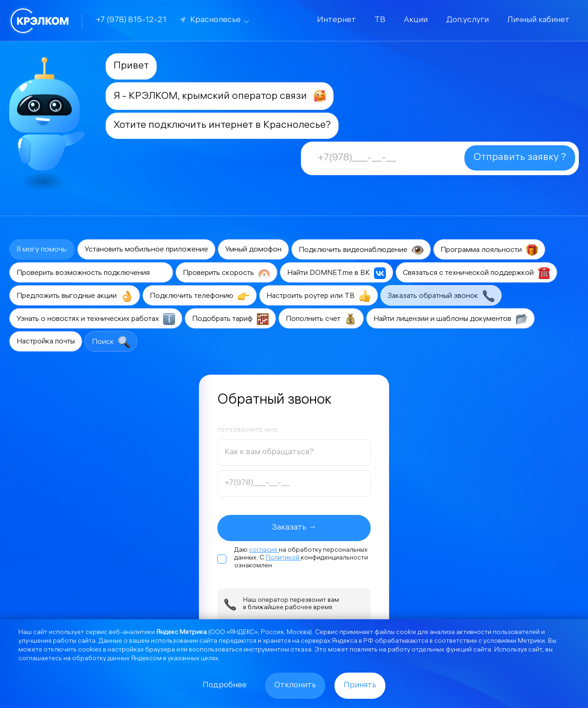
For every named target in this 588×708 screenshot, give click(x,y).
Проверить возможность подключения (91, 273)
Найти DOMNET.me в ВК (336, 273)
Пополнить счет (321, 319)
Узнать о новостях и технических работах (96, 319)
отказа (301, 650)
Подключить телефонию (200, 296)
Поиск (111, 342)
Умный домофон (253, 250)
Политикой (283, 558)
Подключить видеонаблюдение (361, 250)
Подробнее (225, 686)
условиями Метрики (514, 642)
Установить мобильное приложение (146, 250)
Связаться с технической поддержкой (476, 273)
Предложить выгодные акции (75, 296)
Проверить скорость (226, 273)
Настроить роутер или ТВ (319, 296)
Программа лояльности (489, 250)
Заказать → (294, 528)
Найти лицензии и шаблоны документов (450, 319)
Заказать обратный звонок (441, 296)
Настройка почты (46, 342)
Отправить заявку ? (520, 158)
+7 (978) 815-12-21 (131, 20)
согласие (264, 551)
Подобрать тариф (230, 319)
